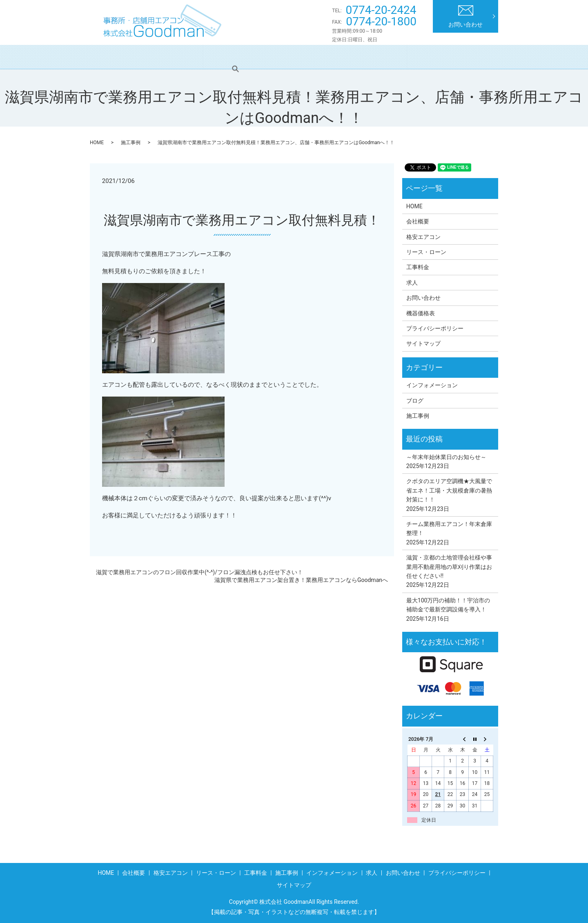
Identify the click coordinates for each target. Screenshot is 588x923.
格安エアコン (200, 57)
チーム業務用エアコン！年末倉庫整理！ (449, 528)
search (481, 57)
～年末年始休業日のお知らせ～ (446, 457)
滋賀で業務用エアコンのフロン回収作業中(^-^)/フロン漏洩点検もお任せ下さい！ (199, 572)
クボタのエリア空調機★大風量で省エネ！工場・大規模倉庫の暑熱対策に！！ (449, 490)
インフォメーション (402, 57)
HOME (115, 57)
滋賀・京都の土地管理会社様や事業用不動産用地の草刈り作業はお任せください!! (449, 567)
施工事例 (346, 57)
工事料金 (305, 57)
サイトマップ (423, 343)
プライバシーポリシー (435, 328)
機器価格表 (421, 313)
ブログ (415, 401)
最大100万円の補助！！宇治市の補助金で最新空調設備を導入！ (448, 605)
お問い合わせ (465, 17)
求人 (452, 57)
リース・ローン (255, 57)
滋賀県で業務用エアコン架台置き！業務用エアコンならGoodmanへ (301, 580)
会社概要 (153, 57)
